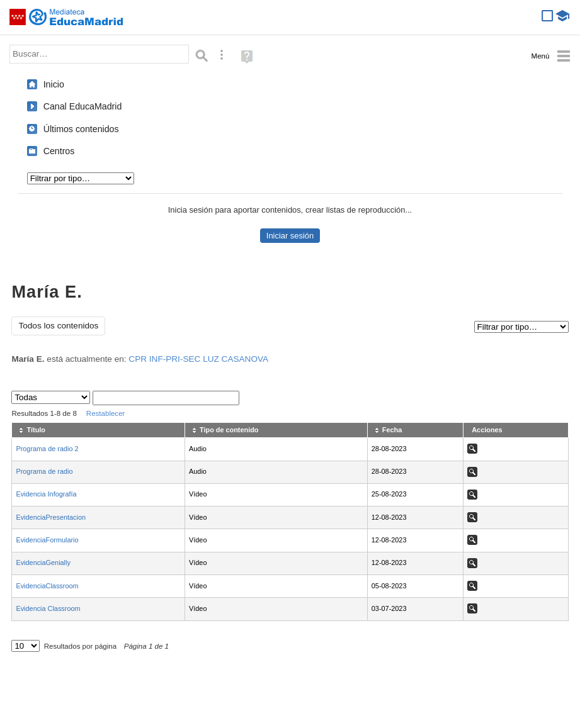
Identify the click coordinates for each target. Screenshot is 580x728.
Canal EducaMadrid (83, 106)
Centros (59, 151)
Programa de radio (44, 471)
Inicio (54, 84)
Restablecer (106, 413)
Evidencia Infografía (46, 494)
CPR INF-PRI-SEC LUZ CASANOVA (198, 359)
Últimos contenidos (81, 129)
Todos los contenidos (58, 326)
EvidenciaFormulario (47, 540)
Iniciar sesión (290, 236)
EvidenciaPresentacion (51, 517)
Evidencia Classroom (48, 608)
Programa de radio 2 (47, 449)
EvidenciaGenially (43, 563)
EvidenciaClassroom (47, 586)
